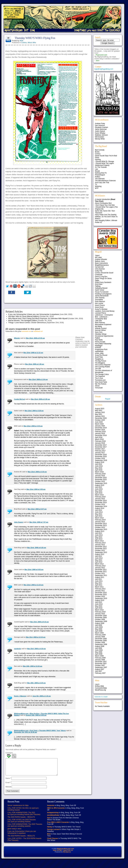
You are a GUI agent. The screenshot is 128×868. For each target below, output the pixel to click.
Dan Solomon (100, 125)
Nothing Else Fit (101, 173)
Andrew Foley (100, 124)
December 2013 (101, 524)
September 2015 (101, 483)
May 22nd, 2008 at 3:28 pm (34, 411)
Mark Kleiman (100, 323)
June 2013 (99, 535)
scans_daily (99, 353)
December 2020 (101, 418)
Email (8, 786)
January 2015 (100, 499)
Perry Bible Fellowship (103, 344)
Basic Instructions (101, 263)
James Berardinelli (102, 296)
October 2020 (100, 420)
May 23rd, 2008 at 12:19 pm (36, 637)
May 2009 (99, 629)
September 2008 (101, 644)
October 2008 (100, 642)
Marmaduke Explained (103, 325)
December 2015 (101, 478)
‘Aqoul (97, 256)
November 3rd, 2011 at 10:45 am (26, 732)
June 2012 (99, 558)
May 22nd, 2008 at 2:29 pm (40, 399)
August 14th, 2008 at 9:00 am (36, 715)
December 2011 (101, 570)
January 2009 (100, 637)
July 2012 (98, 556)
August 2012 (100, 554)
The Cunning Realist (102, 367)
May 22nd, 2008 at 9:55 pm (34, 569)
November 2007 (101, 664)
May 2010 (99, 606)
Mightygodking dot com (65, 852)
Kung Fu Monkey (101, 309)
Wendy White (100, 139)
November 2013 (101, 526)
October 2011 (100, 573)
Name (8, 782)
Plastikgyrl (99, 346)
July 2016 (98, 464)
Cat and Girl (99, 267)
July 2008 (98, 648)
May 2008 (99, 652)
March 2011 (99, 587)
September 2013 (101, 529)
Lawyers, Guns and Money (105, 311)
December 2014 (101, 501)
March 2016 (99, 472)
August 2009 (100, 623)
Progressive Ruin (101, 349)
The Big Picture (101, 361)
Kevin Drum (99, 307)
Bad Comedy (100, 150)
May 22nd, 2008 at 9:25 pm (37, 548)
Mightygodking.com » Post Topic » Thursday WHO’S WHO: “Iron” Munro (40, 731)
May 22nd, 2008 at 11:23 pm (33, 585)
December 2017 (101, 445)
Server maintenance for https (18, 809)
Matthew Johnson (101, 135)
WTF (97, 188)
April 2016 (99, 470)
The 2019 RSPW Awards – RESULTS (21, 839)
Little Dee (98, 321)
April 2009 (99, 631)
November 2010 (101, 595)
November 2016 (101, 457)
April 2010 (99, 608)
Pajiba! (97, 338)
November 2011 (101, 572)
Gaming (98, 160)
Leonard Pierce (100, 313)
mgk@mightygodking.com (104, 69)
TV (96, 184)
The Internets (100, 179)
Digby (97, 280)
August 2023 (100, 409)
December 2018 (101, 435)
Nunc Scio (99, 332)
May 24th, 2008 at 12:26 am (33, 666)
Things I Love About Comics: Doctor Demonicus (27, 323)
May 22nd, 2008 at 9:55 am (35, 338)
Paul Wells (99, 340)
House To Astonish (102, 292)
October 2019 (100, 430)
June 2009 (99, 627)
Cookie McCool (19, 399)
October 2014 (100, 504)
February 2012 (100, 566)
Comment (9, 753)
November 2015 (101, 480)
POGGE (98, 348)
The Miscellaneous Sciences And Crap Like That (105, 182)
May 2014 (99, 514)
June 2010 (99, 604)
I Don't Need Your (105, 205)
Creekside (99, 275)
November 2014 (101, 503)
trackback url (38, 331)
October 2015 (100, 481)
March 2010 (99, 610)
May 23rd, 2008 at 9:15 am (40, 622)
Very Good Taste (101, 382)
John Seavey (19, 522)
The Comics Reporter (103, 365)
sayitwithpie (99, 351)
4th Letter (98, 257)
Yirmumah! (99, 388)
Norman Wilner (100, 330)
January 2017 (100, 453)
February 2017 (100, 451)
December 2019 (101, 428)
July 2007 (98, 671)
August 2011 (100, 577)
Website (8, 790)
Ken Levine (99, 303)
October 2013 (100, 527)
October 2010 (100, 596)
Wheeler (17, 338)
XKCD (97, 386)
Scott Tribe (99, 357)
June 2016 (99, 466)
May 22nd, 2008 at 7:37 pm (39, 522)
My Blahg (98, 326)
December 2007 (101, 662)
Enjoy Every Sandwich (103, 282)
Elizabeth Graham (101, 127)
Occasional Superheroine (104, 336)
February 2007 (100, 673)
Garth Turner (100, 290)
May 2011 (99, 583)
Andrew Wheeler (101, 259)
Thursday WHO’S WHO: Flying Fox (35, 38)
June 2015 (99, 489)
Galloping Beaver (101, 288)
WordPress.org (100, 690)
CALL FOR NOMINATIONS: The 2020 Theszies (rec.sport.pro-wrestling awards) (25, 828)
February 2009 (100, 635)
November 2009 (101, 618)
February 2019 (100, 432)
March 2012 (99, 564)
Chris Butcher (100, 269)
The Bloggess (100, 363)
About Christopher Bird (103, 203)
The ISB (98, 369)
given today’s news (14, 832)
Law (96, 169)
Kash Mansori (100, 302)
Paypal (108, 399)
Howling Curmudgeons (103, 294)
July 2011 (98, 579)
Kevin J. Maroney (20, 696)
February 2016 (100, 474)
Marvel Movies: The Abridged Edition (23, 320)
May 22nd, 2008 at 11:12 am (33, 353)
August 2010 (100, 600)
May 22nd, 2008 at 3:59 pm (36, 489)
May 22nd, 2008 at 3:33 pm (33, 426)
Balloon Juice (100, 261)
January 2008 (100, 660)
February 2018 (100, 441)
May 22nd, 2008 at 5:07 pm (37, 509)
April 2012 (99, 562)
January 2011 (100, 591)
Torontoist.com (100, 380)
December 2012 (101, 547)
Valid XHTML (57, 853)
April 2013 (99, 539)
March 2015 (99, 495)
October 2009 (100, 619)
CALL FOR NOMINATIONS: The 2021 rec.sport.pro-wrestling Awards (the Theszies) (24, 817)
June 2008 (99, 650)
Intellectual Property (102, 165)
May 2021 (99, 414)
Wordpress (67, 855)
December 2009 (101, 616)
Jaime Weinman (101, 129)
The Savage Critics (102, 374)
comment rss (26, 331)
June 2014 (99, 512)
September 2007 (101, 667)
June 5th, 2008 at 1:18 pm (42, 696)
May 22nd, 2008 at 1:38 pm (35, 364)
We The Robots (101, 384)
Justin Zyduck (100, 131)
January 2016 (100, 476)
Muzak (97, 171)
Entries (99, 686)
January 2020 (100, 426)
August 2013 (100, 531)
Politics (98, 177)
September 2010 (101, 598)
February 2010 (100, 612)
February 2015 (100, 497)
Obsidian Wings (101, 334)
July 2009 (98, 625)
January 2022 (100, 412)
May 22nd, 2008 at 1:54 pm (38, 379)
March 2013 (99, 541)
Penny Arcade (100, 342)
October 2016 (100, 458)
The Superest (100, 376)
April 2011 (99, 585)
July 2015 (98, 487)
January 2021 (100, 416)
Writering (98, 186)
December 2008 (101, 639)
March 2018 (99, 439)
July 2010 (98, 602)
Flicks (97, 158)
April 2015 (99, 493)
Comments (101, 688)
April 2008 (99, 654)
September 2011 (101, 575)
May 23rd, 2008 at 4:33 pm (36, 649)
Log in (97, 684)
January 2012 (100, 568)
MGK (22, 41)
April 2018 (99, 437)
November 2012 (101, 549)
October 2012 (100, 550)
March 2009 (99, 633)
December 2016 (101, 455)
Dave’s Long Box (101, 277)
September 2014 (101, 506)
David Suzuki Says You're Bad (106, 156)
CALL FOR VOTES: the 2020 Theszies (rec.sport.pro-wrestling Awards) (22, 824)
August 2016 (100, 462)
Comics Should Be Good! (104, 273)
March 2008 (99, 656)
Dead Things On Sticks (103, 279)
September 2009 (101, 621)
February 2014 (100, 520)
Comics (24, 43)
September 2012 (101, 552)
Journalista (99, 300)
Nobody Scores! (101, 328)
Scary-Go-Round (101, 355)
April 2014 (99, 516)
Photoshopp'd (100, 175)
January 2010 (100, 614)
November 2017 (101, 447)
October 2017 (100, 449)
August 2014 (100, 508)
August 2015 (100, 485)
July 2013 (98, 533)
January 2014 (100, 522)
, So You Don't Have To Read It (106, 217)
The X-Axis (99, 378)
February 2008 (100, 658)
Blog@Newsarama (102, 265)
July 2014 (98, 510)
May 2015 (99, 491)
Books (97, 152)
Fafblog (98, 286)
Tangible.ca (99, 359)
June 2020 (99, 422)
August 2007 (100, 669)
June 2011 (99, 581)
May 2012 (99, 560)
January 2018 (100, 443)
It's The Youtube (101, 167)
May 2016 (99, 468)
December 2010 (101, 593)
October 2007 (100, 665)
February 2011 (100, 589)
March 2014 (99, 518)
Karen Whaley (100, 133)
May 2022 (99, 411)
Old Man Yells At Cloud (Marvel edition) (24, 316)
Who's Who (32, 43)
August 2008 (100, 646)
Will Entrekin (100, 137)
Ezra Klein (99, 284)
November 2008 (101, 641)
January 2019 (100, 434)
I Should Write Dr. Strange (104, 161)
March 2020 (99, 424)
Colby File (99, 271)
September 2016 (101, 460)
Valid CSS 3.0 (68, 853)
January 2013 (100, 545)
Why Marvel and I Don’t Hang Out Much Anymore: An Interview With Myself (38, 318)
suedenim (18, 649)
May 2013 (99, 537)
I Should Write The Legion (104, 163)
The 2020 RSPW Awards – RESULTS (21, 820)
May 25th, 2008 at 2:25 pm (36, 683)
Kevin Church (100, 305)
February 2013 (100, 543)
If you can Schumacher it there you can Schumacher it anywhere (34, 314)
